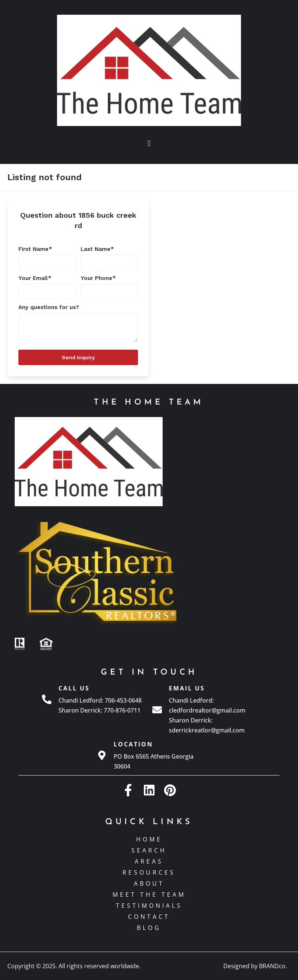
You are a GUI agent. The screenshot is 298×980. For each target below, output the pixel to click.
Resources (149, 872)
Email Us (187, 688)
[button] (149, 143)
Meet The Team (149, 895)
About (149, 883)
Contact (149, 917)
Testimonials (149, 906)
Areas (149, 861)
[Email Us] (157, 710)
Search (149, 850)
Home (149, 839)
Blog (149, 928)
